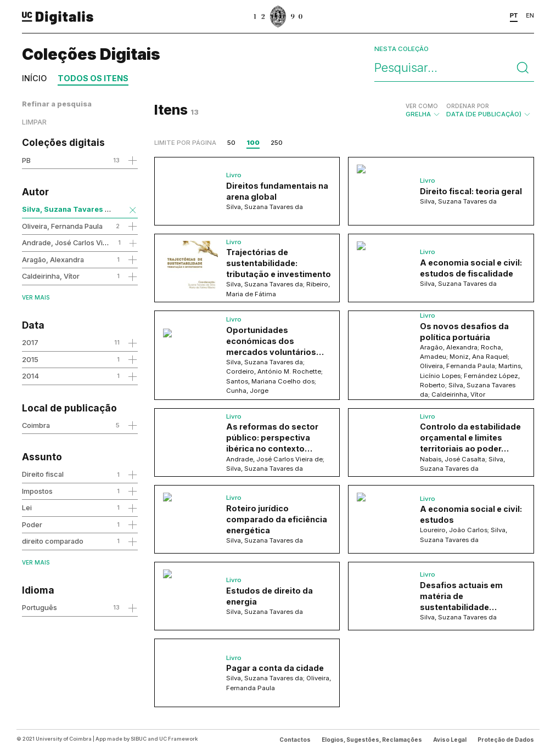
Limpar (34, 122)
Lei (27, 507)
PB (26, 160)
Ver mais (36, 297)
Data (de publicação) (489, 110)
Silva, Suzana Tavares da (68, 209)
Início (34, 78)
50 (231, 143)
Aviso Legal (450, 740)
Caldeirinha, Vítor (51, 276)
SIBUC (139, 739)
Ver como (422, 106)
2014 (30, 376)
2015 (30, 359)
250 (277, 143)
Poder (32, 524)
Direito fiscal (43, 474)
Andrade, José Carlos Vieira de (74, 242)
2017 (30, 342)
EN (530, 15)
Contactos (295, 740)
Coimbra (36, 425)
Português (40, 607)
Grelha (423, 110)
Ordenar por (468, 106)
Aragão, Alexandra (53, 259)
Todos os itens (93, 78)
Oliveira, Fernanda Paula (62, 226)
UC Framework (178, 739)
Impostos (37, 491)
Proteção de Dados (506, 740)
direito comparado (53, 541)
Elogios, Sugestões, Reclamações (372, 740)
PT (514, 15)
